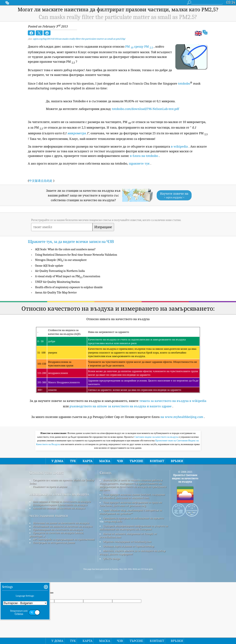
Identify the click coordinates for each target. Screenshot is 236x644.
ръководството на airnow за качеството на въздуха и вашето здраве (121, 406)
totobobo (184, 83)
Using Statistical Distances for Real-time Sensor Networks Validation (76, 255)
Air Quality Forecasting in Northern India (60, 271)
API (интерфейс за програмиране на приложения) (64, 539)
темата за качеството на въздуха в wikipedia (173, 401)
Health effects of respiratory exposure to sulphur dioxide (69, 287)
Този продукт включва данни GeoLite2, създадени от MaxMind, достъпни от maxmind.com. (132, 496)
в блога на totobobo (144, 156)
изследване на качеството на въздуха (59, 494)
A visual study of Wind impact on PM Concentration (68, 276)
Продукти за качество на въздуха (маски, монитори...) (57, 534)
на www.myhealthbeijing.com (182, 417)
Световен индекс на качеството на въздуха (157, 437)
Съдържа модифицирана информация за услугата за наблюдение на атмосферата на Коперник (134, 528)
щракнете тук (139, 163)
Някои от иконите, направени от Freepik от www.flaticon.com (128, 535)
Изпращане (103, 227)
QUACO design (112, 559)
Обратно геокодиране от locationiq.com (127, 542)
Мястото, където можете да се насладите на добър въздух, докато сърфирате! (133, 552)
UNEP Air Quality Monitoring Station (57, 282)
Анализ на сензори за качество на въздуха (59, 508)
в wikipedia (179, 146)
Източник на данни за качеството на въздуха (61, 523)
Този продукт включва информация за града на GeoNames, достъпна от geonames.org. (131, 504)
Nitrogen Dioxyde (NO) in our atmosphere (61, 260)
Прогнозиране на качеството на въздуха (58, 529)
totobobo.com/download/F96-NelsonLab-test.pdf (146, 109)
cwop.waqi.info (113, 521)
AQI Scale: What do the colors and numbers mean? (65, 249)
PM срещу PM (139, 46)
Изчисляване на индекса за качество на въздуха (63, 526)
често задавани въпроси (49, 516)
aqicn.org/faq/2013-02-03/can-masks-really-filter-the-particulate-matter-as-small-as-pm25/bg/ (79, 39)
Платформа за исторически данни (54, 543)
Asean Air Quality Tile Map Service (56, 293)
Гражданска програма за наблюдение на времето (133, 518)
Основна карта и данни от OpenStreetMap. (129, 546)
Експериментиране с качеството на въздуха (60, 505)
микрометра (77, 133)
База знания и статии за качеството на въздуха (62, 502)
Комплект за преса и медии (50, 487)
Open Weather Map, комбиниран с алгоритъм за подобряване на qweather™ (131, 512)
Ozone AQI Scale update (49, 266)
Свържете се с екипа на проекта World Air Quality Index (62, 482)
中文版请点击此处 (41, 181)
